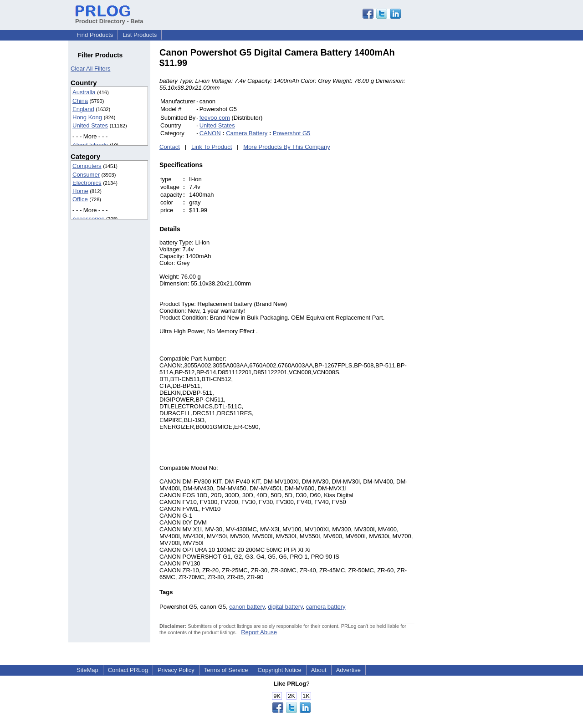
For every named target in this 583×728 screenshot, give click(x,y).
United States (90, 125)
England (83, 109)
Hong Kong (87, 117)
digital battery (285, 607)
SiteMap (87, 670)
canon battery (247, 607)
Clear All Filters (90, 69)
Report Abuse (259, 632)
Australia (84, 92)
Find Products (95, 35)
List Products (140, 35)
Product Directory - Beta (109, 18)
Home (80, 191)
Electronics (87, 183)
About (319, 670)
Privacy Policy (176, 670)
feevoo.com (215, 118)
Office (80, 199)
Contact (170, 147)
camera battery (326, 607)
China (80, 101)
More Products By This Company (287, 147)
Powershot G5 (291, 133)
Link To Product (212, 147)
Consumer (86, 175)
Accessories (88, 219)
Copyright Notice (280, 670)
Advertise (348, 670)
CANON (210, 133)
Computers (87, 166)
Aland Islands (90, 145)
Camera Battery (247, 133)
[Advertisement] (476, 184)
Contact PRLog (128, 670)
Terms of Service (226, 670)
